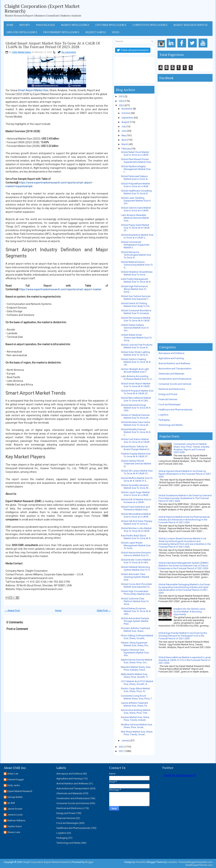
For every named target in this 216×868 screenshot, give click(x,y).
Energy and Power (168, 394)
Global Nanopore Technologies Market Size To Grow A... (136, 255)
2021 (121, 751)
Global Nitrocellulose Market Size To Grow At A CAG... (136, 399)
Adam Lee (13, 774)
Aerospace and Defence (171, 353)
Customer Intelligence (111, 25)
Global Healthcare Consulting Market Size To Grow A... (136, 192)
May (124, 135)
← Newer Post (12, 610)
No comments (69, 52)
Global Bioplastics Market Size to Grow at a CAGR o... (137, 236)
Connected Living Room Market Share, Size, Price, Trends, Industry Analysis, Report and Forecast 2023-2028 (191, 448)
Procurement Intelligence (61, 32)
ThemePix (141, 862)
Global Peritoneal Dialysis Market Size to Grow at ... (135, 178)
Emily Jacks (14, 785)
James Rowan (15, 809)
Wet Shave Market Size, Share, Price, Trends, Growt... (137, 733)
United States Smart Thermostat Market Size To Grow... (136, 338)
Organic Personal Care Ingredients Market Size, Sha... (135, 653)
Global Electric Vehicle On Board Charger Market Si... (136, 448)
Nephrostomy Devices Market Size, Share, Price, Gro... (137, 661)
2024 (121, 101)
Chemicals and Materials (171, 374)
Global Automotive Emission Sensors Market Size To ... (136, 554)
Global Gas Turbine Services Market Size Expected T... (136, 298)
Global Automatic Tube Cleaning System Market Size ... (135, 577)
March (125, 144)
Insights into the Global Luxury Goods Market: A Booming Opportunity (189, 612)
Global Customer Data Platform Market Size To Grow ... (135, 601)
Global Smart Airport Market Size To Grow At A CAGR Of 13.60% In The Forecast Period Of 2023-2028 (53, 45)
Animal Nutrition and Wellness (174, 363)
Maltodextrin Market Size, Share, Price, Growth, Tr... (135, 676)
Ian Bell (11, 803)
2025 (121, 96)
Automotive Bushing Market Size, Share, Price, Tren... (136, 711)
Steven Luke (14, 832)
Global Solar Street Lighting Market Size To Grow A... (135, 353)
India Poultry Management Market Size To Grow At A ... (137, 280)
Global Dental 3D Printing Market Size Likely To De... (136, 305)
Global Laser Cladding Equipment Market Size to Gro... (136, 201)
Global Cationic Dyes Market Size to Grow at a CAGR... (136, 209)
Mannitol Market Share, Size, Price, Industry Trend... (136, 668)
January (126, 740)
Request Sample (96, 32)
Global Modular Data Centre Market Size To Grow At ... (136, 424)
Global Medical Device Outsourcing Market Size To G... (137, 265)
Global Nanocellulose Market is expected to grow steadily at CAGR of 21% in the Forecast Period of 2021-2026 (185, 660)
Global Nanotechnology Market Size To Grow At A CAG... (136, 408)
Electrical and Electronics (172, 389)
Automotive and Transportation (175, 369)
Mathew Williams (16, 820)
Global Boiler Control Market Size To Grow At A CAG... (136, 561)
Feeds (116, 32)
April (124, 140)
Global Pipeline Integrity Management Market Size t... (136, 169)
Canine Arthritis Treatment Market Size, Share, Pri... (135, 704)
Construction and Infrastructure (175, 379)
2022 (121, 747)
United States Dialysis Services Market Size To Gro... (135, 328)
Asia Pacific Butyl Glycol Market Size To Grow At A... (137, 537)
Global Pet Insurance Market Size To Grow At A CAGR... (136, 319)
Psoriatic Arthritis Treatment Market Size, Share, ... (135, 630)
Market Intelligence (75, 25)
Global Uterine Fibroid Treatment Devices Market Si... (136, 464)
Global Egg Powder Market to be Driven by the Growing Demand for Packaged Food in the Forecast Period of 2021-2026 (183, 636)
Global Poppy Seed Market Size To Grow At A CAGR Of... (135, 228)
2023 (121, 105)
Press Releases (45, 25)
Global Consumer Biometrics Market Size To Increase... (136, 312)
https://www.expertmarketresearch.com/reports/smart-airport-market (60, 289)
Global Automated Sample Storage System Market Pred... (135, 621)
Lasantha (172, 862)
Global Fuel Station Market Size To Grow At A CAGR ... (136, 441)
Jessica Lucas (15, 815)
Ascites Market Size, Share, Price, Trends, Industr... (135, 719)
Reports (25, 25)
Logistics (163, 415)
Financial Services (168, 399)
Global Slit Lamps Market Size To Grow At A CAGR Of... (137, 472)
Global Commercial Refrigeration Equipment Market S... (135, 245)
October (126, 113)
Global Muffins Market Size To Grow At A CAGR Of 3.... (137, 479)
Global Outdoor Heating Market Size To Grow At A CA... (136, 362)
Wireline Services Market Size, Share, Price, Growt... (137, 726)
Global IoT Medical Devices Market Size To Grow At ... (136, 416)
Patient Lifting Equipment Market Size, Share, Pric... (135, 644)
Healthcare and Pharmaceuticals (175, 410)
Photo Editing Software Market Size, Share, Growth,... (137, 637)
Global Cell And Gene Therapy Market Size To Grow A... (137, 522)
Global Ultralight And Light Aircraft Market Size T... (135, 370)
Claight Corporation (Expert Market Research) (42, 8)
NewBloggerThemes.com (199, 865)
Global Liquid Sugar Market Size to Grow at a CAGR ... (136, 494)
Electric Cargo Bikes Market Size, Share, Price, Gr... (135, 690)
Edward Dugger (16, 779)
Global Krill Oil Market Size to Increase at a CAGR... (136, 501)
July (124, 126)
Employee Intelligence (22, 32)
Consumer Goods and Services (175, 384)
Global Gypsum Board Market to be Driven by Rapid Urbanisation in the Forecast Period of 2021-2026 (185, 474)
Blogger (89, 862)
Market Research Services (191, 25)
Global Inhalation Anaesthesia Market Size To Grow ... (137, 273)
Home (10, 25)
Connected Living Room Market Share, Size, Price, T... (137, 697)
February (126, 149)
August (125, 122)
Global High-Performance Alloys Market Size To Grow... (134, 289)
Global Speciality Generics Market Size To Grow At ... (136, 487)
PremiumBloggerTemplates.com (196, 862)
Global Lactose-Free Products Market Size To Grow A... (137, 346)
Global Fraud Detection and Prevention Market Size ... (135, 508)
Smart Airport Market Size (33, 90)
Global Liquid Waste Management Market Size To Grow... (136, 545)
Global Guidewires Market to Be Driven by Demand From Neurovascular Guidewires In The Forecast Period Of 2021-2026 (185, 498)
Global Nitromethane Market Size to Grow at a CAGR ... (136, 515)
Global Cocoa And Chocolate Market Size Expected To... (136, 585)
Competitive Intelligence (150, 25)
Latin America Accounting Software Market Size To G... (137, 378)
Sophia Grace (14, 826)
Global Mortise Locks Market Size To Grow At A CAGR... (136, 530)
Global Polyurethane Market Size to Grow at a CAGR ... (136, 185)
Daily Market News (22, 52)
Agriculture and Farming (171, 358)
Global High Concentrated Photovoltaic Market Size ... (136, 593)
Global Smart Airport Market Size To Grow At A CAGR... (136, 385)
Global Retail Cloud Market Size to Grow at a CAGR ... (136, 153)
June (124, 131)
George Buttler (15, 797)
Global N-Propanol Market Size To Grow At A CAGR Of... (137, 392)
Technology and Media (170, 425)
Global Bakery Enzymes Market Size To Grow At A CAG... (136, 611)
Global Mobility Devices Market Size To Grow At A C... (136, 432)
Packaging (164, 420)
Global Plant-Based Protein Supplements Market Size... (137, 161)
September (127, 118)
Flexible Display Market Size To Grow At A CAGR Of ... (136, 455)
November (127, 109)
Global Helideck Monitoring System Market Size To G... (136, 568)
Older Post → (104, 610)
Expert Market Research (20, 791)
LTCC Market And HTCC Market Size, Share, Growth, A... (137, 683)
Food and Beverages (169, 404)
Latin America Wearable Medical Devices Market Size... (135, 218)
